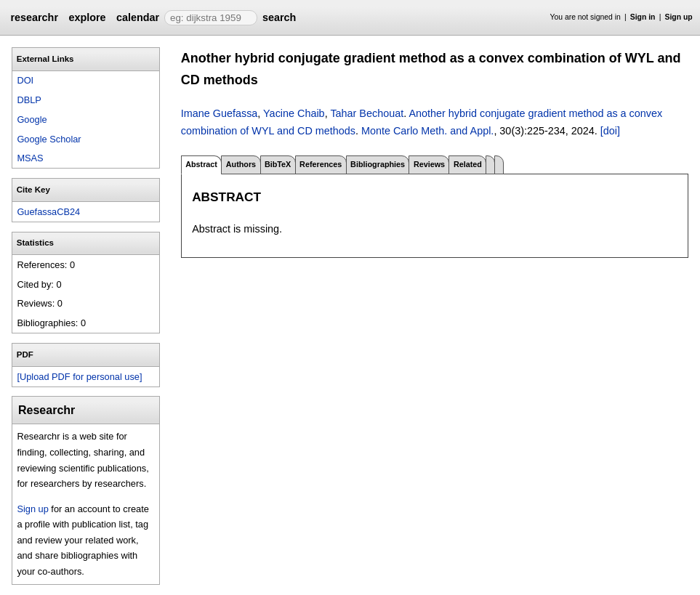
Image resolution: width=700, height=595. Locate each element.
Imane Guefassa (220, 113)
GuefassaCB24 (48, 212)
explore (87, 17)
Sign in (643, 17)
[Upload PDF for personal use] (79, 377)
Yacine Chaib (294, 113)
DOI (25, 80)
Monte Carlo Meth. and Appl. (427, 131)
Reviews (429, 164)
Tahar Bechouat (367, 113)
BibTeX (278, 164)
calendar (138, 17)
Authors (241, 164)
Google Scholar (49, 139)
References (321, 164)
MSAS (30, 158)
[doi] (610, 131)
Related (468, 164)
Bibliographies (378, 164)
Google (32, 120)
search (279, 17)
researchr (34, 17)
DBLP (29, 100)
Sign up (679, 17)
